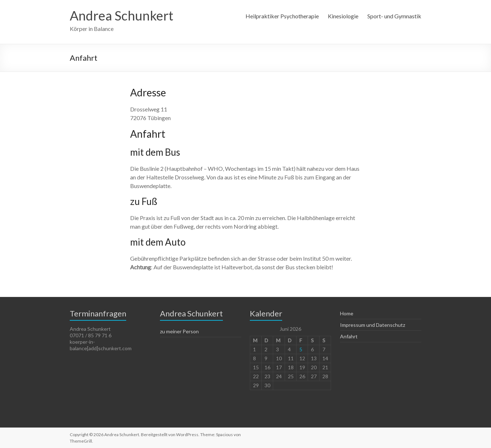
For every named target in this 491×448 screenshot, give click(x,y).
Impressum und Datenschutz (373, 325)
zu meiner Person (179, 331)
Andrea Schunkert (121, 15)
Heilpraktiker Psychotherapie (282, 16)
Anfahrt (349, 336)
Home (347, 313)
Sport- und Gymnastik (394, 16)
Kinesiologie (343, 16)
